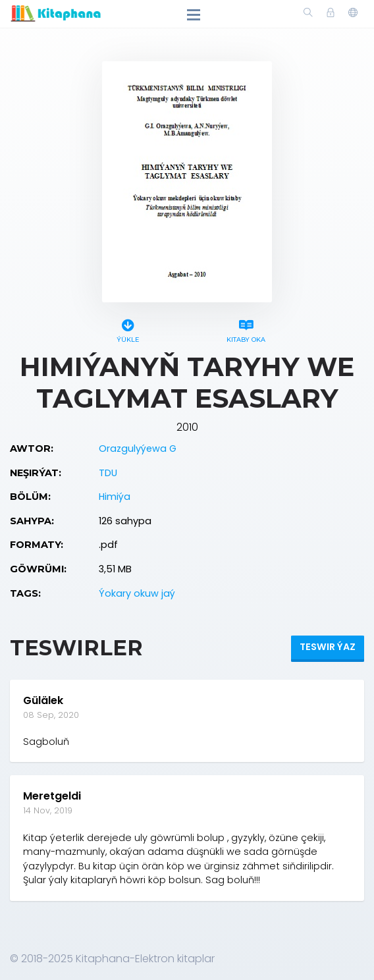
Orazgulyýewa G (138, 449)
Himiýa (115, 497)
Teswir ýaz (328, 647)
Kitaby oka (246, 329)
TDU (108, 473)
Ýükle (128, 329)
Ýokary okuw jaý (137, 593)
